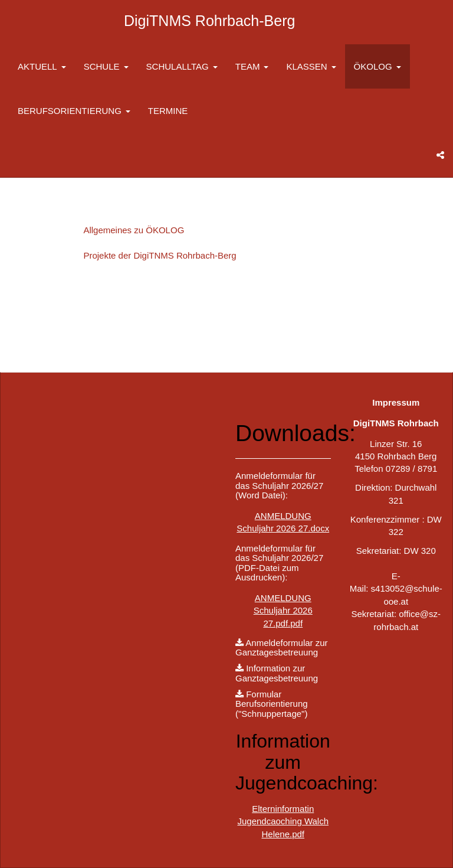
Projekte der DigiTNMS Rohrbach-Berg (160, 255)
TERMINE (168, 111)
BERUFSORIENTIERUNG (74, 111)
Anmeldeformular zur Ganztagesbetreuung (282, 648)
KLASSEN (311, 66)
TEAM (252, 66)
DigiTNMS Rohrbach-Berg (209, 21)
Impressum (396, 402)
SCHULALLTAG (182, 66)
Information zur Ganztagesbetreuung (277, 673)
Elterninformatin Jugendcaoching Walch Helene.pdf (283, 821)
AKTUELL (42, 66)
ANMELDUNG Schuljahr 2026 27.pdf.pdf (283, 611)
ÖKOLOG (377, 66)
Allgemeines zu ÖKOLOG (134, 230)
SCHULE (106, 66)
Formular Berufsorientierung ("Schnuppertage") (272, 704)
